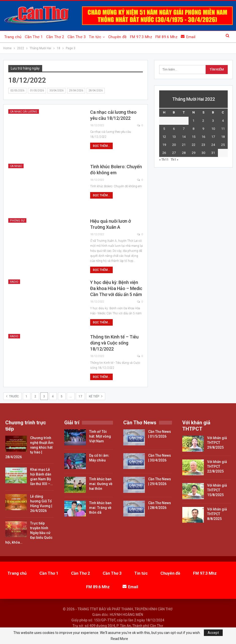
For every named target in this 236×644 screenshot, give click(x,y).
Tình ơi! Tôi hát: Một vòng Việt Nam (100, 436)
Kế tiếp (96, 396)
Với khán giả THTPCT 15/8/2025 (217, 490)
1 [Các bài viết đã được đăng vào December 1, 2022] (193, 121)
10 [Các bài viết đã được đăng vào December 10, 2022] (213, 129)
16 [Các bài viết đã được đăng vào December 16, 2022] (203, 137)
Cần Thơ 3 (77, 37)
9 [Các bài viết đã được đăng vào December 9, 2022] (203, 129)
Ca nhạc (16, 166)
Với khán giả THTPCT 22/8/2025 (217, 466)
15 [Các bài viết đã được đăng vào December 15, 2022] (194, 137)
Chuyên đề (117, 37)
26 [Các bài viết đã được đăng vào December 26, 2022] (164, 153)
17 (80, 396)
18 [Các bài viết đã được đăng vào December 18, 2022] (223, 137)
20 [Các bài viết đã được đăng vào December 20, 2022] (174, 145)
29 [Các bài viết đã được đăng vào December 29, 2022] (194, 153)
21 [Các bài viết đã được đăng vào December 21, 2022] (184, 145)
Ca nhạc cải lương (24, 112)
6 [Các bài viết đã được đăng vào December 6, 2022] (174, 129)
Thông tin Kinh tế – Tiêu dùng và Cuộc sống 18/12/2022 (114, 343)
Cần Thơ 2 (55, 37)
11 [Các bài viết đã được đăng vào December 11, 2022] (223, 129)
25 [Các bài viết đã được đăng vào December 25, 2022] (223, 145)
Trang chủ (13, 37)
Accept (213, 633)
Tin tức (95, 37)
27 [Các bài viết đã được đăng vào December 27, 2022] (174, 153)
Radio (14, 282)
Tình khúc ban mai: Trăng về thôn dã (100, 508)
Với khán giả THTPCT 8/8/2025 (217, 514)
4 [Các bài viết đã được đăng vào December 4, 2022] (223, 121)
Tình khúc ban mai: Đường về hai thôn (101, 484)
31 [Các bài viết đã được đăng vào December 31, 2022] (213, 153)
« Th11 (164, 160)
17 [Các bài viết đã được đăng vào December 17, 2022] (213, 137)
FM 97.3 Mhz (141, 37)
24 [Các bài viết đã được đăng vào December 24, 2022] (213, 145)
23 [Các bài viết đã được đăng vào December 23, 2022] (203, 145)
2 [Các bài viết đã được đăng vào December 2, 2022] (203, 121)
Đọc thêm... (101, 146)
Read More (119, 639)
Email (188, 37)
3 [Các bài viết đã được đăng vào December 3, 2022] (213, 121)
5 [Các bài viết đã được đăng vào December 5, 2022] (164, 129)
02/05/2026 (17, 91)
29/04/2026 (76, 91)
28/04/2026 (96, 91)
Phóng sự (17, 221)
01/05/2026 (37, 91)
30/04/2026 (56, 91)
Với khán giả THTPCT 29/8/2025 (217, 443)
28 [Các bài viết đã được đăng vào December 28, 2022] (184, 153)
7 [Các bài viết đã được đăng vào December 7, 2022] (184, 129)
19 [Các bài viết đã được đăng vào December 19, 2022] (164, 145)
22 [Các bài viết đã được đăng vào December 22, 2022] (194, 145)
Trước (12, 396)
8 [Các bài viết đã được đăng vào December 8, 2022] (193, 129)
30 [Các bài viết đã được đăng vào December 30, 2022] (203, 153)
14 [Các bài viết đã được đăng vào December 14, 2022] (184, 137)
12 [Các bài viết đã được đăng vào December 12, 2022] (164, 137)
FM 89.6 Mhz (166, 37)
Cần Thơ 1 (34, 37)
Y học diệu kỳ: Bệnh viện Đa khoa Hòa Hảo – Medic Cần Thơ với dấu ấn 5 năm (116, 288)
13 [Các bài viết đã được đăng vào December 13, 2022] (174, 137)
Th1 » (174, 160)
